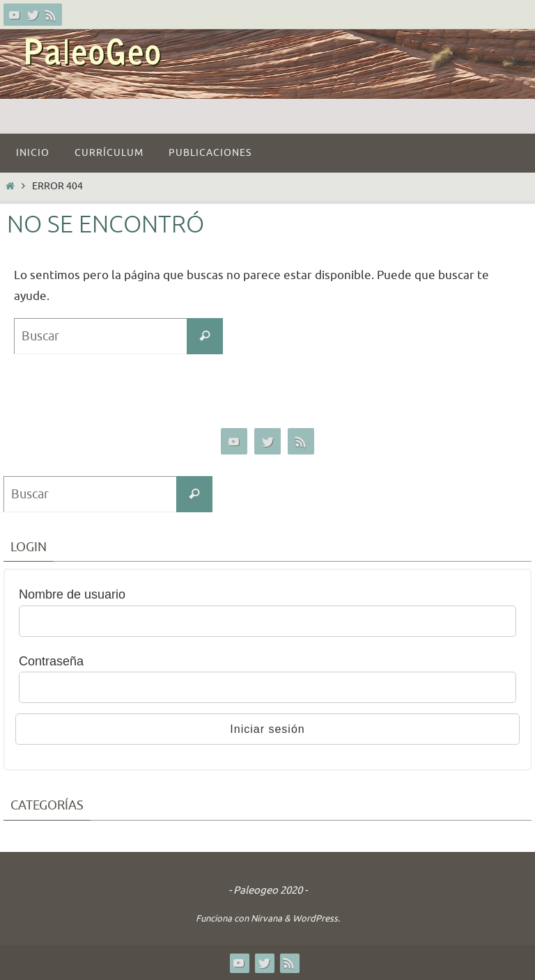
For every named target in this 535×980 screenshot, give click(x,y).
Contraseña (51, 661)
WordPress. (316, 918)
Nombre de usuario (72, 594)
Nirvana (266, 918)
